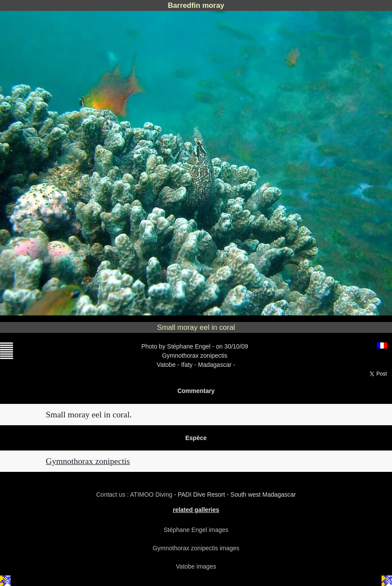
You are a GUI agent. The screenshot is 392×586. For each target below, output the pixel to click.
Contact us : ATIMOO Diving (135, 495)
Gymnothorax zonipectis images (196, 548)
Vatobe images (196, 566)
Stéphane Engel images (196, 530)
